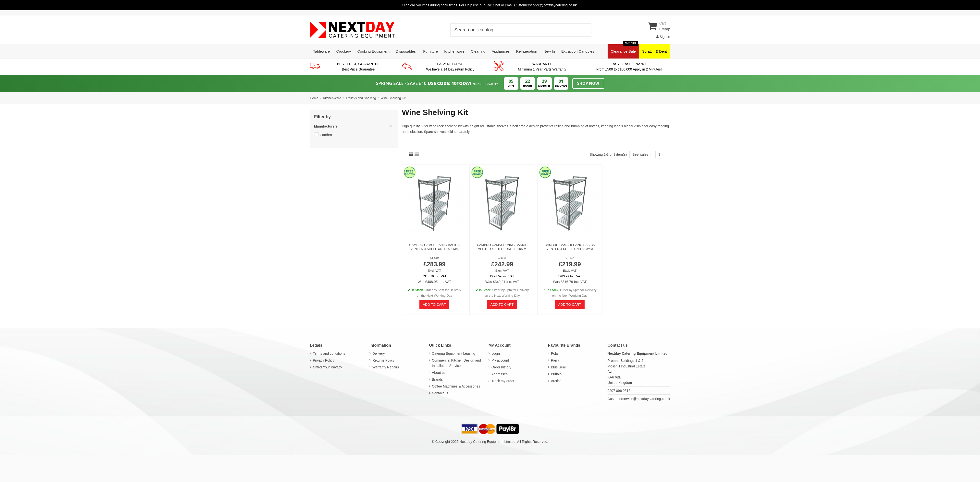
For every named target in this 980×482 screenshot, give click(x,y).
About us (439, 373)
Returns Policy (383, 360)
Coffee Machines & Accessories (456, 386)
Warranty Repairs (386, 367)
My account (500, 360)
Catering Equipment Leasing (454, 353)
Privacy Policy (324, 360)
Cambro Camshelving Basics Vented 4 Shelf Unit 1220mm (502, 247)
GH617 (570, 258)
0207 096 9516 (619, 391)
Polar (555, 353)
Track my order (503, 381)
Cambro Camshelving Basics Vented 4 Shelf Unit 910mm (570, 247)
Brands (437, 379)
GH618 (502, 258)
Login (496, 353)
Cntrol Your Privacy (327, 367)
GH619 (434, 258)
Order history (501, 367)
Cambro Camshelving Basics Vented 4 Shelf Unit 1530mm (434, 247)
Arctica (556, 381)
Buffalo (556, 374)
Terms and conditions (329, 353)
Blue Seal (558, 367)
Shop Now (588, 83)
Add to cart (434, 305)
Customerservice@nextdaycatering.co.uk (639, 399)
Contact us (440, 393)
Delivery (379, 353)
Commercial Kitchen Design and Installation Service (456, 363)
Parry (555, 360)
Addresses (500, 374)
